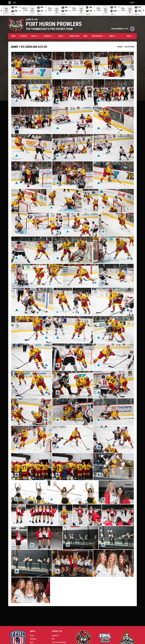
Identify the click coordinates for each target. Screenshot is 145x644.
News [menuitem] (86, 36)
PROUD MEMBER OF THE (123, 29)
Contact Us (55, 635)
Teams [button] (133, 3)
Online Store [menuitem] (75, 36)
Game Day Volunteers (59, 642)
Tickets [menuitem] (35, 36)
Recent (120, 47)
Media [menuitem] (113, 36)
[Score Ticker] (72, 10)
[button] (32, 65)
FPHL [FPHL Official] (12, 3)
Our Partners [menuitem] (98, 36)
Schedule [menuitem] (49, 36)
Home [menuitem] (13, 36)
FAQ (53, 639)
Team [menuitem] (62, 36)
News (32, 642)
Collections (129, 47)
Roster (32, 635)
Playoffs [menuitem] (23, 36)
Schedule (33, 639)
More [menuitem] (130, 36)
